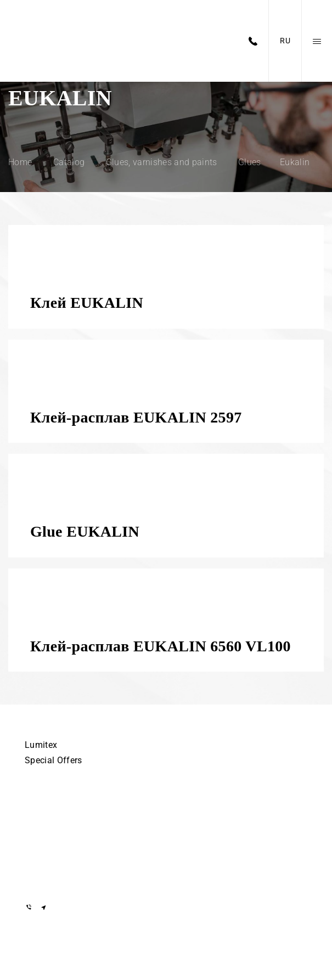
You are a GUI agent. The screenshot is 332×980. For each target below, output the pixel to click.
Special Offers (53, 760)
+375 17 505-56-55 (60, 809)
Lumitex (41, 745)
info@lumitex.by (56, 878)
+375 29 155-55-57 (60, 825)
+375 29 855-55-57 (60, 841)
